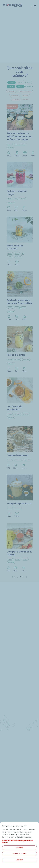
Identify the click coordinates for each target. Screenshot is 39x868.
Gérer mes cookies (20, 854)
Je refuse (19, 860)
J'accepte (20, 848)
